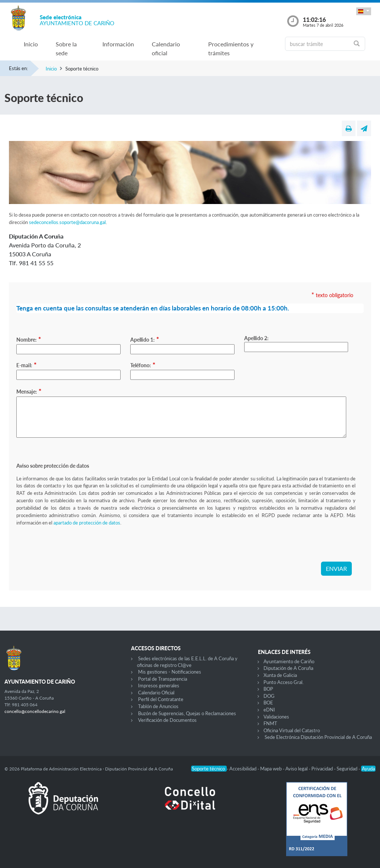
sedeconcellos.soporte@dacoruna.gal (67, 222)
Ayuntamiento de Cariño (289, 661)
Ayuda (368, 769)
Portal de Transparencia (163, 679)
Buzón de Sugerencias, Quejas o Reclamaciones (187, 713)
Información (118, 44)
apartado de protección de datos (87, 523)
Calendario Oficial (156, 693)
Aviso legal (297, 769)
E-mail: (27, 365)
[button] (364, 11)
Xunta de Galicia (280, 675)
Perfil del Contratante (161, 699)
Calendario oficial (166, 48)
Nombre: (29, 339)
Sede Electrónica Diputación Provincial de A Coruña (318, 737)
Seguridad (348, 769)
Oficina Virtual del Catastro (292, 730)
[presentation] (73, 547)
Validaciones (276, 717)
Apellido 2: (256, 338)
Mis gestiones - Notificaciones (170, 672)
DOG (269, 696)
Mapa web (271, 769)
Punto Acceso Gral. (284, 682)
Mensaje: (29, 391)
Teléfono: (143, 365)
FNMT (270, 723)
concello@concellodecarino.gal (35, 711)
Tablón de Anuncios (158, 706)
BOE (268, 703)
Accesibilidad (243, 769)
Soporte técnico (209, 769)
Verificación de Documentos (167, 720)
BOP (268, 689)
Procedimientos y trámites (231, 48)
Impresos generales (159, 685)
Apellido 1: (145, 339)
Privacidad (323, 769)
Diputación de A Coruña (288, 668)
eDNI (269, 710)
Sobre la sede (66, 48)
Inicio (31, 44)
